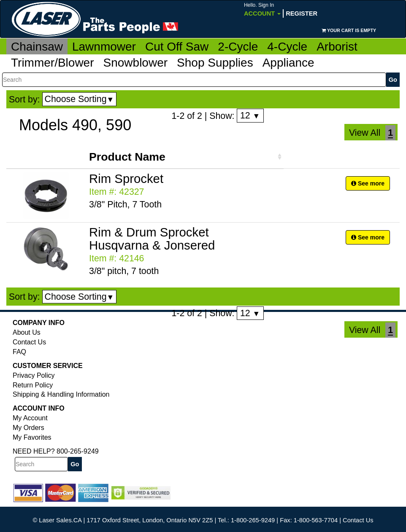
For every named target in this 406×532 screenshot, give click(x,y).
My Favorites (32, 437)
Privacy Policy (34, 375)
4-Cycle (287, 47)
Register (302, 13)
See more (368, 183)
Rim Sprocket (126, 179)
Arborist (337, 47)
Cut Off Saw (177, 47)
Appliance (288, 63)
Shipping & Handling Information (61, 394)
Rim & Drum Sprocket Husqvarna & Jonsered (152, 239)
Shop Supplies (215, 63)
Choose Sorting (80, 99)
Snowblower (136, 63)
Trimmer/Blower (53, 63)
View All (365, 133)
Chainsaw (37, 47)
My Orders (28, 428)
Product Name (127, 157)
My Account (30, 418)
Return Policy (33, 385)
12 (250, 116)
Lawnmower (104, 47)
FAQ (19, 352)
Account (262, 9)
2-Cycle (238, 47)
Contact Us (29, 342)
